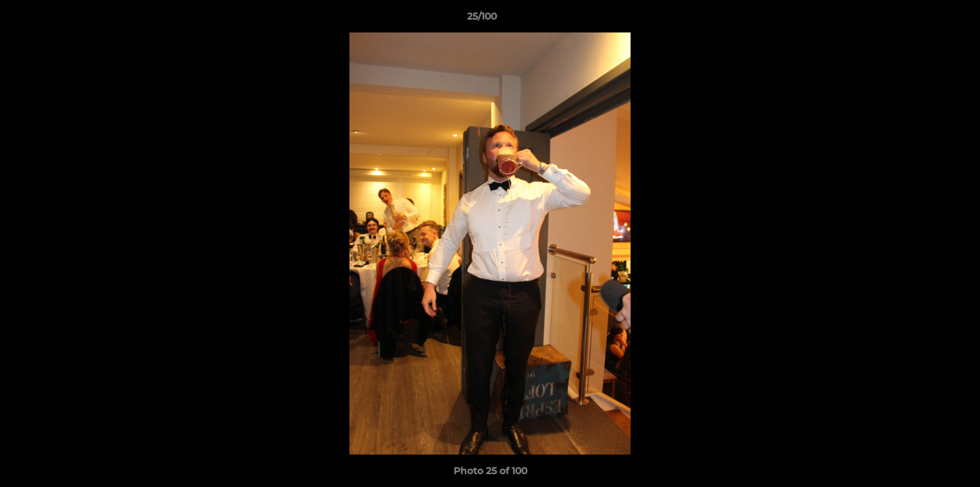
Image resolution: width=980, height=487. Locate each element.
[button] (923, 20)
